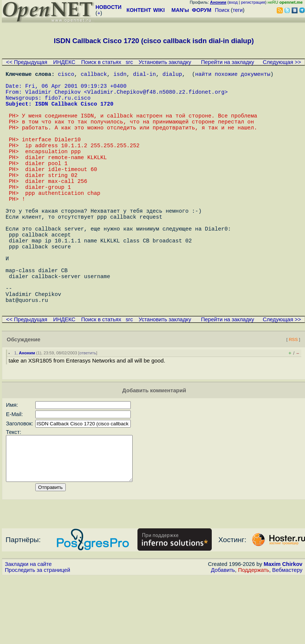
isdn (120, 75)
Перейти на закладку (228, 62)
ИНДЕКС (64, 62)
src (129, 62)
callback (94, 75)
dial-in (145, 75)
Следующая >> (282, 62)
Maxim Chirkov (283, 631)
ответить (88, 411)
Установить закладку (165, 62)
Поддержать (254, 637)
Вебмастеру (287, 637)
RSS (293, 397)
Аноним (27, 411)
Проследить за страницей (38, 637)
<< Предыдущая (27, 62)
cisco (66, 75)
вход (233, 2)
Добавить (223, 637)
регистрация (253, 2)
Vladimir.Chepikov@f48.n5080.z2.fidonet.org (156, 97)
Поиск (222, 10)
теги (238, 10)
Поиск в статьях (101, 62)
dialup (172, 75)
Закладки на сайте (28, 631)
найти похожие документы (233, 75)
